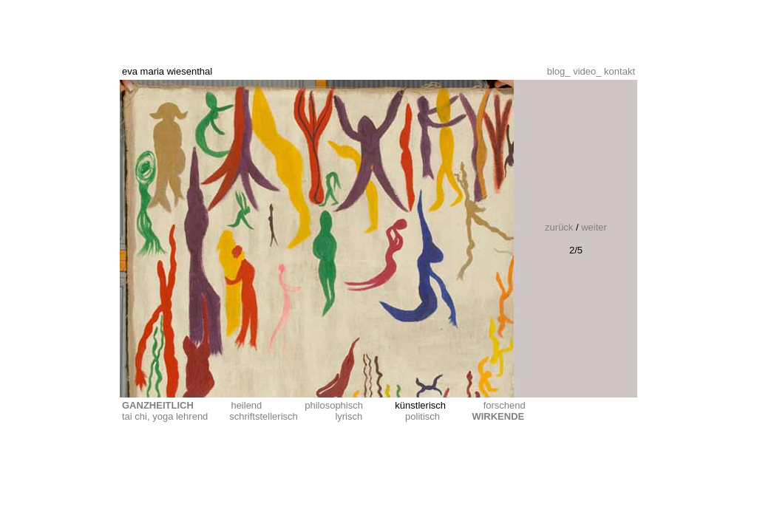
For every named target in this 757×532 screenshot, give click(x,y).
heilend (246, 405)
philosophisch (334, 405)
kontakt (619, 71)
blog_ (560, 71)
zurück (560, 227)
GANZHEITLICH (158, 405)
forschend (505, 405)
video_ (588, 71)
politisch (422, 416)
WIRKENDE (498, 416)
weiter (593, 227)
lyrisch (349, 416)
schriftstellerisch (263, 416)
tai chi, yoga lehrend (165, 416)
